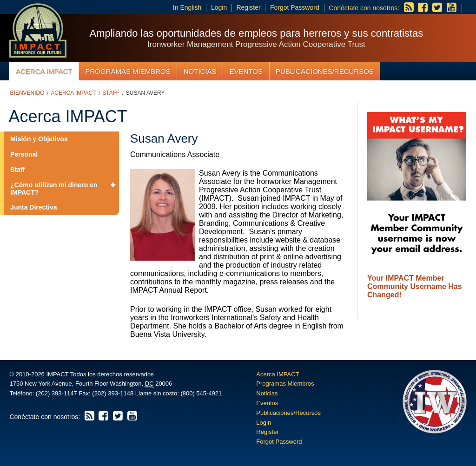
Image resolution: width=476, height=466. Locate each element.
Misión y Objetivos (39, 139)
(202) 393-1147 (56, 393)
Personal (24, 154)
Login (219, 7)
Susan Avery (145, 93)
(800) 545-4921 (201, 393)
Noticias (200, 71)
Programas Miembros (128, 71)
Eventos (246, 71)
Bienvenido (27, 93)
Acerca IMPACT (44, 71)
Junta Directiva (33, 207)
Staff (111, 93)
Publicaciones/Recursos (325, 71)
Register (248, 7)
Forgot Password (295, 7)
